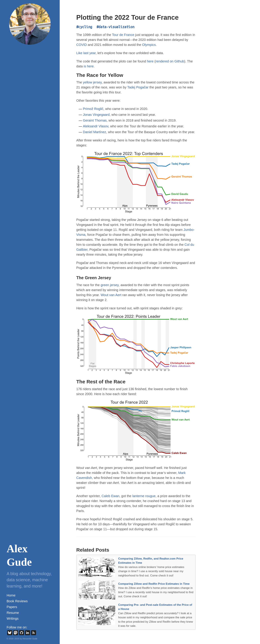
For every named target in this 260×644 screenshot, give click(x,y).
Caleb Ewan (110, 496)
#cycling (84, 27)
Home (11, 595)
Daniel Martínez (95, 132)
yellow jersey (92, 82)
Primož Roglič (93, 109)
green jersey (110, 285)
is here (89, 66)
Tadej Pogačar (138, 87)
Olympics (149, 45)
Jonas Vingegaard (96, 115)
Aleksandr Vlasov (96, 126)
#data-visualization (115, 27)
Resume (13, 613)
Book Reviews (17, 601)
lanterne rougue (144, 496)
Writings (13, 618)
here (150, 61)
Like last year (86, 53)
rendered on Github (170, 61)
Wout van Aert (111, 295)
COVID (81, 45)
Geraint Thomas (95, 120)
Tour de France (123, 35)
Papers (12, 607)
